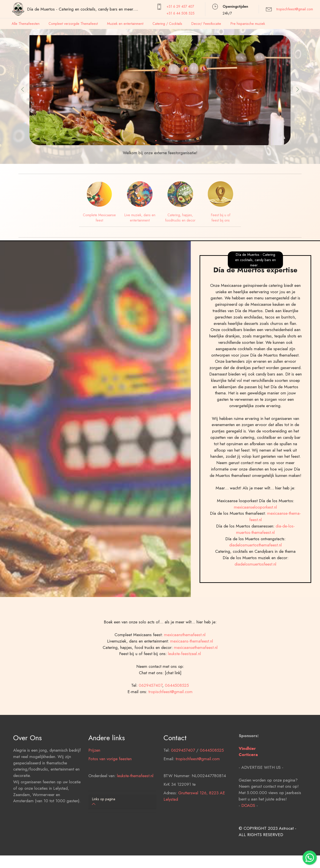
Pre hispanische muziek (248, 24)
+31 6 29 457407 (180, 6)
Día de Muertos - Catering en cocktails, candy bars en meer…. (83, 9)
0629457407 (150, 714)
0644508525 (177, 714)
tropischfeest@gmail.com (295, 9)
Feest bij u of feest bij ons (221, 218)
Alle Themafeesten (26, 24)
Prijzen (94, 778)
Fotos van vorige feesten (110, 787)
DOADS (248, 834)
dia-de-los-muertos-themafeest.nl (265, 558)
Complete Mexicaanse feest (99, 218)
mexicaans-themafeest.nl (191, 669)
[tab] (122, 802)
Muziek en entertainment (125, 24)
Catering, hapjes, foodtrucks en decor (180, 218)
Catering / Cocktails (167, 24)
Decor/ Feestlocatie (206, 24)
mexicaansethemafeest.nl (196, 676)
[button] (23, 89)
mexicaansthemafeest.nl (185, 663)
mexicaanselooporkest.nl (255, 535)
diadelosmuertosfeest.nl (255, 592)
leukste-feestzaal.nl (184, 682)
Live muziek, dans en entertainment (140, 218)
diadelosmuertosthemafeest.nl (255, 573)
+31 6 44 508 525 (181, 13)
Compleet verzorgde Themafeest (73, 24)
